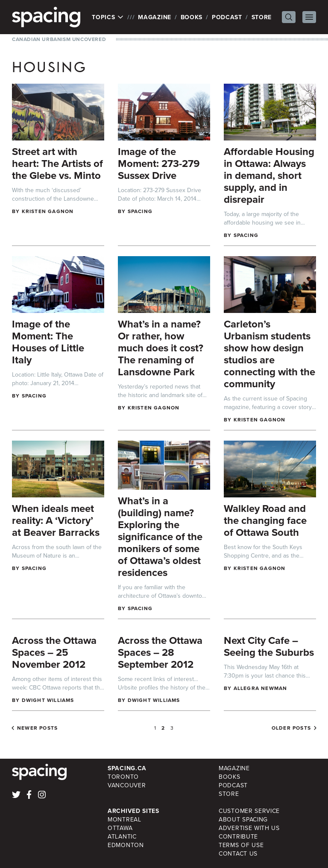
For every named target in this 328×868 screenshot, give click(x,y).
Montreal (124, 819)
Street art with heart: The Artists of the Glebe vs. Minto (57, 163)
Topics (108, 17)
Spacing (140, 211)
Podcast (227, 17)
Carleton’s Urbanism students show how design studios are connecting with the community (269, 354)
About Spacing (243, 819)
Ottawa (120, 828)
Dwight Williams (48, 700)
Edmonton (126, 845)
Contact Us (238, 853)
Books (192, 17)
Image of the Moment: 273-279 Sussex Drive (159, 163)
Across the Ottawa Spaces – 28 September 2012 (160, 652)
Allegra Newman (261, 688)
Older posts (291, 728)
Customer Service (249, 811)
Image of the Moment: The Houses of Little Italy (48, 342)
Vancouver (127, 785)
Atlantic (122, 836)
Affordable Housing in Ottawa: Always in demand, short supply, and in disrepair (269, 175)
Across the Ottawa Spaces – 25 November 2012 (54, 652)
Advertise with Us (249, 828)
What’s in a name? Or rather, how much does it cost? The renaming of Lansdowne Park (161, 348)
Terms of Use (241, 845)
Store (262, 17)
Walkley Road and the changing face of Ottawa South (265, 520)
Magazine (155, 17)
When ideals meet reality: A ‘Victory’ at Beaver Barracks (56, 520)
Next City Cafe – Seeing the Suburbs (269, 646)
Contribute (238, 836)
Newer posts (37, 728)
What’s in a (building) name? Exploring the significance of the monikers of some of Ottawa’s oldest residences (160, 536)
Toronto (123, 777)
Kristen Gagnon (48, 211)
